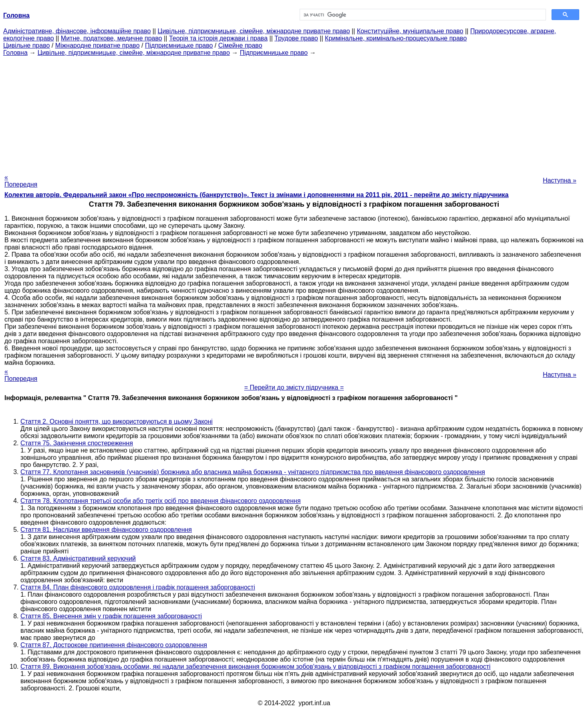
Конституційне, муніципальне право (410, 31)
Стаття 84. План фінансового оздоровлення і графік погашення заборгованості (138, 587)
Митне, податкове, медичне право (112, 38)
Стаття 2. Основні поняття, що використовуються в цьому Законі (117, 421)
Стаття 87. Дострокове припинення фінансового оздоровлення (114, 645)
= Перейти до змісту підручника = (294, 387)
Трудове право (296, 38)
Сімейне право (240, 45)
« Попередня (21, 181)
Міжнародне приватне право (98, 45)
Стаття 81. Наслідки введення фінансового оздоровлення (106, 530)
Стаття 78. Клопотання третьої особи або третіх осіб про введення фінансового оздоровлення (161, 501)
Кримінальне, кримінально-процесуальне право (396, 38)
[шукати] (422, 15)
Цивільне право (26, 45)
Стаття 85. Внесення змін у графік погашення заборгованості (111, 616)
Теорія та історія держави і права (218, 38)
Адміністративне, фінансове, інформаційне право (77, 31)
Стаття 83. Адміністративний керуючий (78, 558)
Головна (15, 53)
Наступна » (560, 180)
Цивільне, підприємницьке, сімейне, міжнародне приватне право (254, 31)
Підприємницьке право (179, 45)
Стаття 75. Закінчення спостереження (77, 443)
